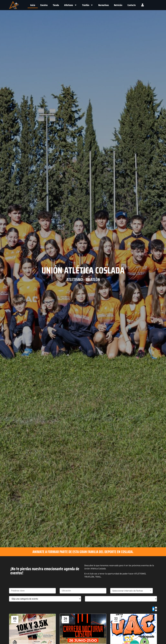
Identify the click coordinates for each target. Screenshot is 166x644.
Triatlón (88, 5)
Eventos (44, 5)
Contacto (132, 5)
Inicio (33, 5)
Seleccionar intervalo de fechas (132, 591)
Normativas (104, 5)
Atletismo (71, 5)
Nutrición (118, 5)
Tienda (56, 5)
